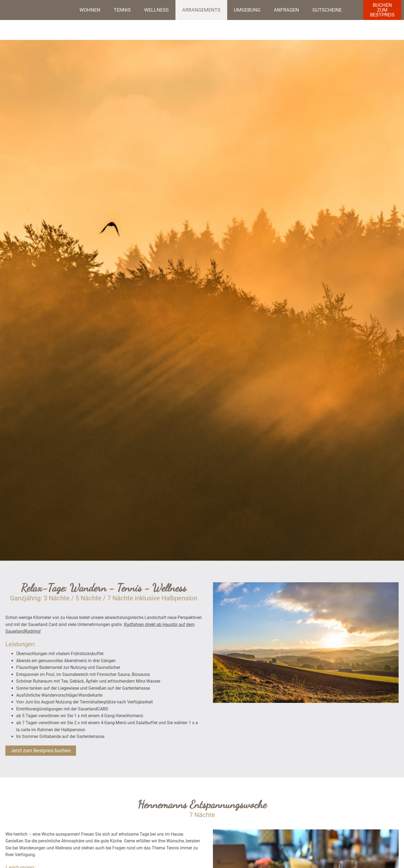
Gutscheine (327, 10)
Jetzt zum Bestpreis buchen (41, 750)
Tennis (122, 10)
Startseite (35, 10)
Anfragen (286, 10)
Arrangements (201, 10)
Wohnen (90, 10)
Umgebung (247, 10)
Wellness (156, 10)
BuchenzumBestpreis (382, 10)
